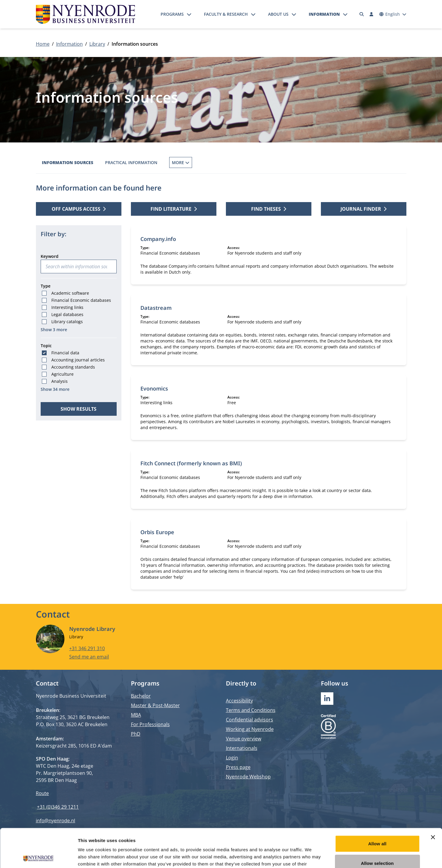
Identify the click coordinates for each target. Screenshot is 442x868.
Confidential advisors (249, 720)
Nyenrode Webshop (248, 777)
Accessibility (239, 701)
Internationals (242, 748)
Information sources (68, 162)
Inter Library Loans (245, 162)
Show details (312, 856)
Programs (172, 14)
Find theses (269, 209)
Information (324, 14)
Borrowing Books (190, 162)
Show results (79, 409)
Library (97, 44)
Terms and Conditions (251, 710)
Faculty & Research (226, 14)
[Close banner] (433, 799)
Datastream (156, 308)
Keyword (50, 256)
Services (288, 162)
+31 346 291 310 (87, 648)
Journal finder (363, 209)
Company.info (158, 239)
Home (43, 44)
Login (232, 758)
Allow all (377, 805)
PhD (136, 734)
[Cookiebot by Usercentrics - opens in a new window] (38, 856)
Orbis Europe (157, 532)
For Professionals (150, 724)
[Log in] (372, 14)
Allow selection (377, 825)
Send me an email (89, 657)
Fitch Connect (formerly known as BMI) (191, 463)
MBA (136, 715)
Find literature (174, 209)
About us (278, 14)
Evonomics (154, 388)
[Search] (362, 14)
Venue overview (244, 739)
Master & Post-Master (155, 705)
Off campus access (331, 162)
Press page (238, 767)
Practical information (131, 162)
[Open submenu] (189, 14)
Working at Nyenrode (250, 729)
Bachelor (141, 696)
